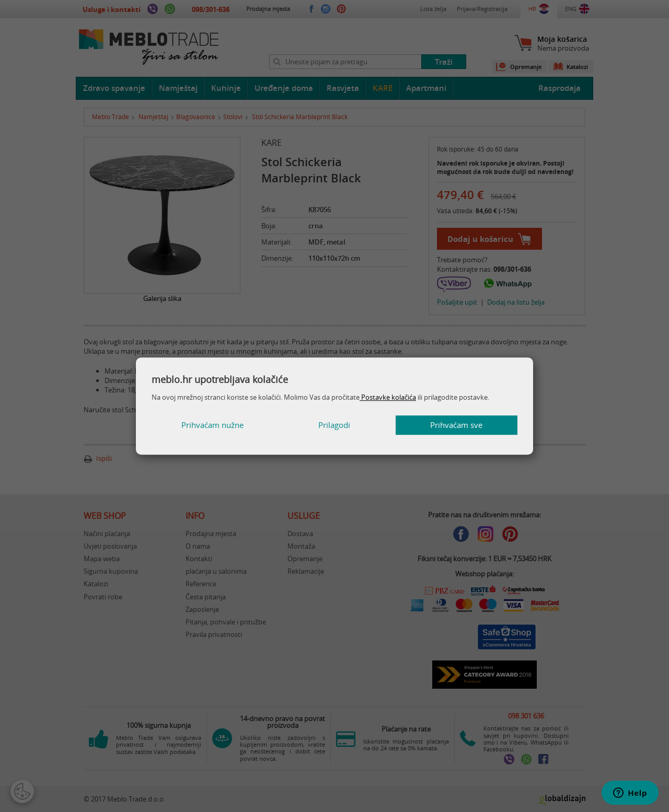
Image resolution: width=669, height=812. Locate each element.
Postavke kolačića (388, 397)
